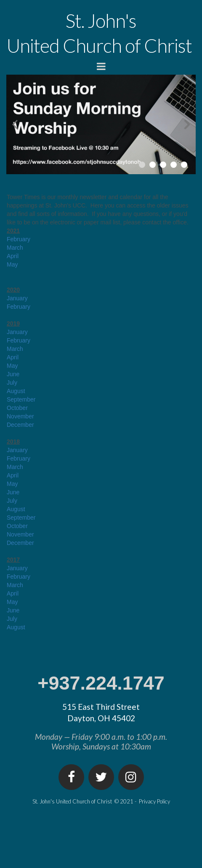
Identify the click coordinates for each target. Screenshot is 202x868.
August (16, 391)
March (15, 248)
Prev (15, 124)
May (12, 264)
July (12, 383)
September (21, 399)
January (17, 298)
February (19, 239)
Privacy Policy (154, 801)
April (13, 256)
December (20, 425)
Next (187, 124)
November (20, 416)
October (17, 408)
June (13, 374)
